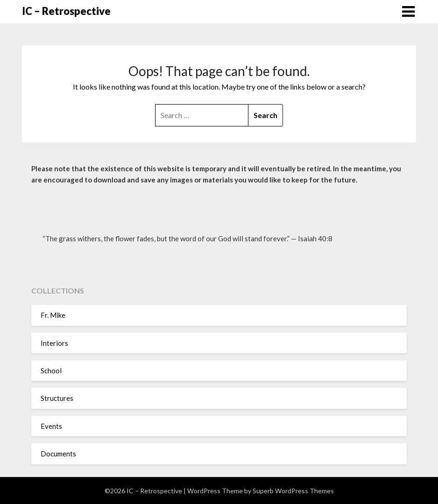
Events (51, 426)
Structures (57, 398)
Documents (58, 454)
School (51, 371)
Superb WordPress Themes (293, 491)
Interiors (54, 343)
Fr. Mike (53, 315)
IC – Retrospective (66, 11)
